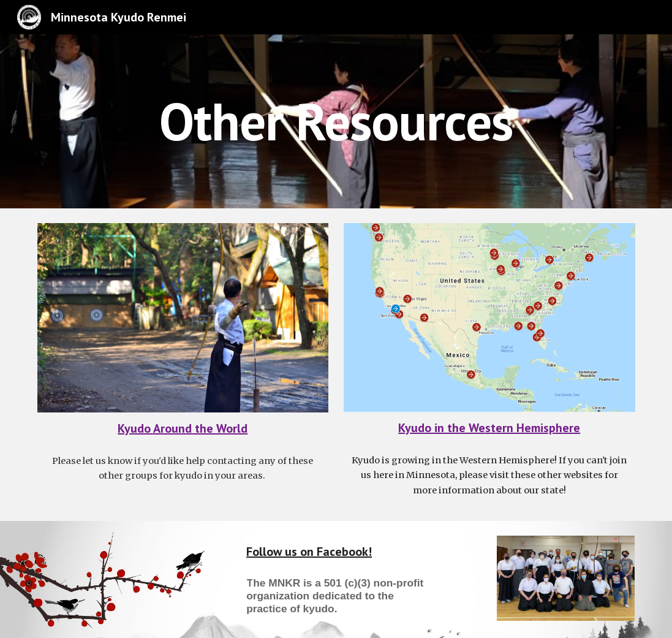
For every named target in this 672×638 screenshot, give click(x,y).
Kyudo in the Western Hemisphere (489, 428)
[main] (336, 121)
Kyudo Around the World (183, 428)
